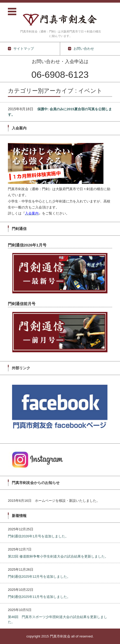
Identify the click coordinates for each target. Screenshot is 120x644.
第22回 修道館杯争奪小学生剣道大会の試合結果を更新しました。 (58, 556)
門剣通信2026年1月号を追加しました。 (38, 536)
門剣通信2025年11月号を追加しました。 (39, 597)
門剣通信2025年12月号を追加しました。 (39, 577)
